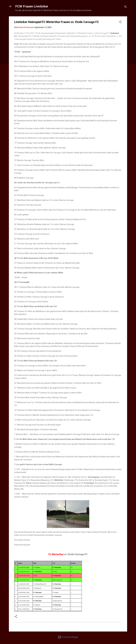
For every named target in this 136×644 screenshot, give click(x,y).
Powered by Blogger (68, 637)
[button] (120, 22)
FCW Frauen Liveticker (32, 6)
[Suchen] (126, 7)
